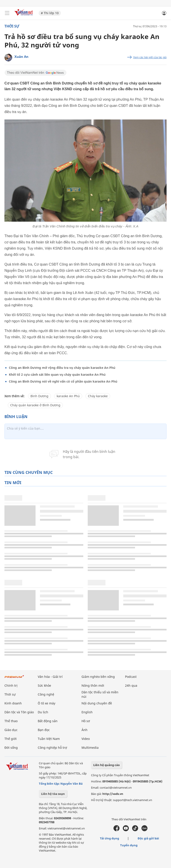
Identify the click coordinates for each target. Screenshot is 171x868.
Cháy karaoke (98, 396)
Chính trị (11, 685)
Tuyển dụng (129, 845)
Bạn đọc (44, 730)
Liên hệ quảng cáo (106, 765)
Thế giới (11, 739)
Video (86, 739)
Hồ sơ (86, 721)
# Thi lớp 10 (50, 13)
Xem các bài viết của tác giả (150, 57)
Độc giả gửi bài (148, 838)
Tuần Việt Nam (49, 739)
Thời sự (12, 26)
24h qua (131, 685)
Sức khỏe (44, 685)
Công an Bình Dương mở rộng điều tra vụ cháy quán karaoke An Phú (62, 368)
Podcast (131, 677)
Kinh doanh (13, 703)
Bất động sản (48, 721)
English (87, 712)
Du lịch (43, 712)
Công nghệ (46, 694)
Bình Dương (39, 396)
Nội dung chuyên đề (97, 703)
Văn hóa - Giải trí (50, 677)
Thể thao (11, 721)
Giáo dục (11, 730)
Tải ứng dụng (109, 838)
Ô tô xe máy (47, 703)
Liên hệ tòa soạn (53, 794)
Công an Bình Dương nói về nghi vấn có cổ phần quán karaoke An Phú (63, 381)
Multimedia (90, 748)
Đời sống (11, 748)
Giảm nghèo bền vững (98, 677)
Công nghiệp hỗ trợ (52, 748)
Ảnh (85, 730)
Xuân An (21, 57)
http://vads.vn (113, 794)
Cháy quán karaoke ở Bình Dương (35, 405)
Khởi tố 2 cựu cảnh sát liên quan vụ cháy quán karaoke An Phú (57, 374)
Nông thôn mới (93, 685)
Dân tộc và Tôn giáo (19, 712)
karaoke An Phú (68, 396)
